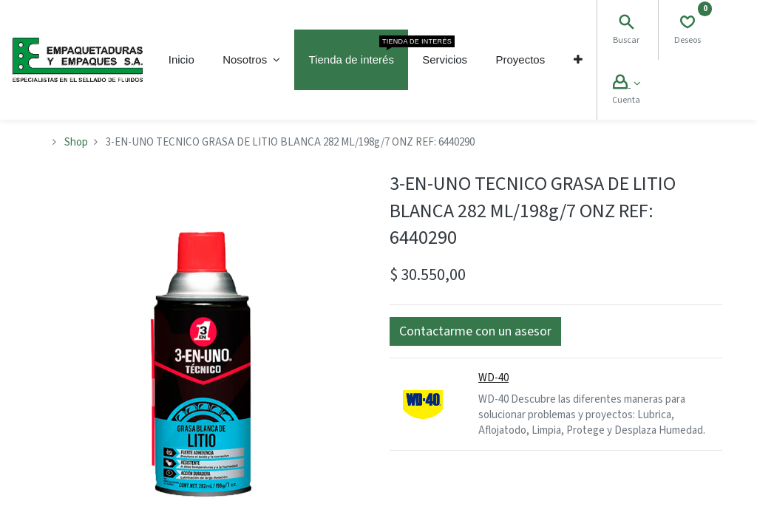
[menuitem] (181, 60)
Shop (76, 142)
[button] (577, 60)
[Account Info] (627, 84)
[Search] (626, 24)
